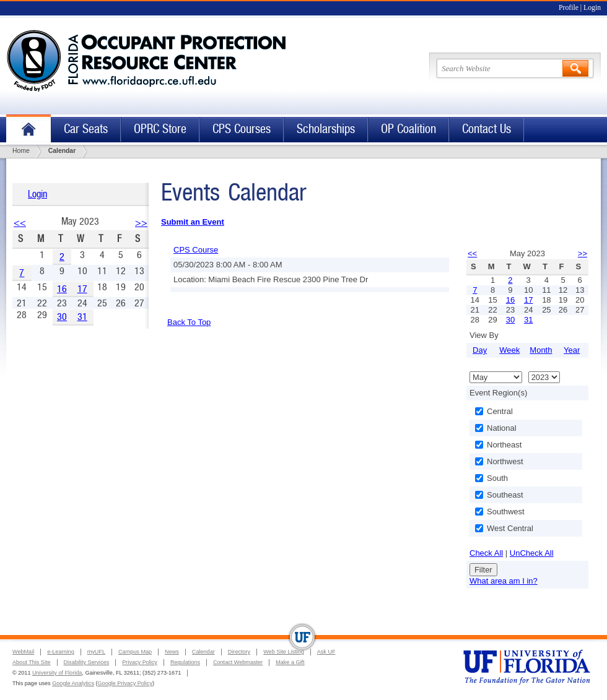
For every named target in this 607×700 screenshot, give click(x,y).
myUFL (96, 652)
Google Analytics (73, 683)
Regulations (185, 662)
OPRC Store (160, 129)
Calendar (203, 652)
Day (480, 350)
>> (141, 223)
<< (20, 223)
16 (62, 289)
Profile (569, 8)
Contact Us (487, 129)
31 (82, 317)
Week (509, 350)
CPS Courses (242, 129)
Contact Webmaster (238, 662)
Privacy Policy (140, 662)
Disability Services (87, 662)
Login (592, 8)
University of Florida (57, 673)
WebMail (23, 652)
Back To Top (189, 322)
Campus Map (135, 652)
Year (572, 350)
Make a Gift (290, 662)
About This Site (32, 662)
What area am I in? (504, 581)
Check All (486, 553)
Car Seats (86, 129)
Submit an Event (193, 222)
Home (28, 130)
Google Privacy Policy (125, 683)
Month (541, 350)
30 (62, 317)
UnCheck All (532, 553)
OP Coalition (408, 129)
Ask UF (326, 652)
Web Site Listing (284, 652)
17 (82, 289)
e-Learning (60, 652)
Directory (239, 652)
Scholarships (326, 129)
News (172, 652)
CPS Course (196, 250)
